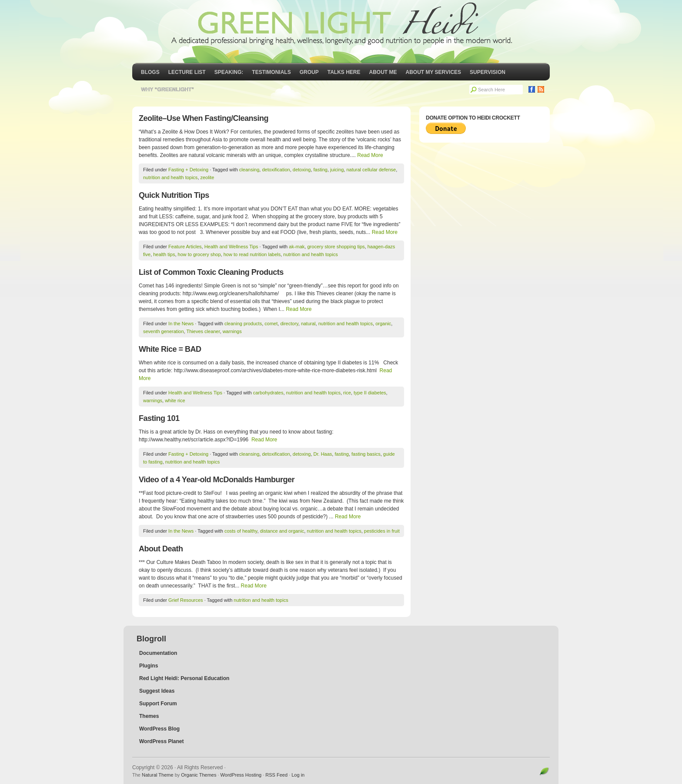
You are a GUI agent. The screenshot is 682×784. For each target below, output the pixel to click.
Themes (149, 716)
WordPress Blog (159, 729)
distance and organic (282, 531)
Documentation (158, 653)
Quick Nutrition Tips (174, 195)
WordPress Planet (161, 741)
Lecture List (187, 72)
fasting (321, 170)
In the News (181, 324)
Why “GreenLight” (167, 90)
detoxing (302, 170)
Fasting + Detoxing (188, 170)
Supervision (488, 72)
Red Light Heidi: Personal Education (184, 678)
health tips (164, 254)
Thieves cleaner (203, 331)
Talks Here (344, 72)
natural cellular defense (371, 170)
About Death (161, 549)
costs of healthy (241, 531)
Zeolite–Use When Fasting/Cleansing (204, 118)
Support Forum (158, 704)
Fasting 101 (159, 418)
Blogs (150, 72)
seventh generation (164, 331)
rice (347, 393)
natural (308, 324)
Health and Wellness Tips (231, 247)
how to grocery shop (199, 254)
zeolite (207, 177)
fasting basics (366, 454)
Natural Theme (158, 775)
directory (289, 324)
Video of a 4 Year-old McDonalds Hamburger (217, 480)
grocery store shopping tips (336, 247)
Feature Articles (185, 247)
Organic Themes (199, 775)
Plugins (149, 666)
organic (383, 324)
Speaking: (229, 72)
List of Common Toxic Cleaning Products (211, 272)
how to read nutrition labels (252, 254)
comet (271, 324)
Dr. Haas (323, 454)
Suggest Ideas (157, 691)
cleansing (249, 170)
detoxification (276, 170)
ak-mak (297, 247)
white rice (175, 400)
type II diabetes (370, 393)
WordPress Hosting (241, 775)
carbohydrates (268, 393)
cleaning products (243, 324)
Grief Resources (186, 600)
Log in (298, 775)
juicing (337, 170)
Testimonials (271, 72)
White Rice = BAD (170, 349)
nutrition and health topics (170, 177)
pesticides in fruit (382, 531)
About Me (383, 72)
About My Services (434, 72)
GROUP (309, 72)
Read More (370, 155)
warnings (232, 331)
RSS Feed (276, 775)
